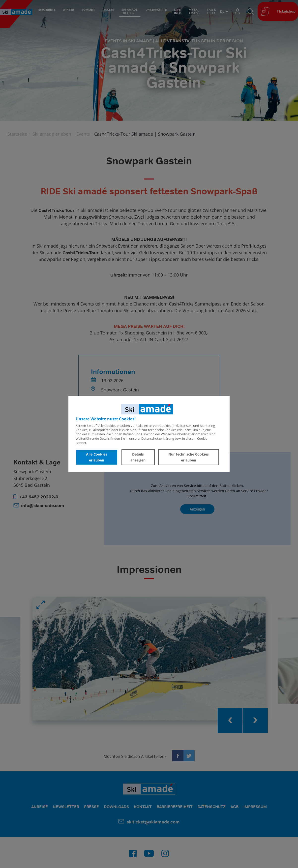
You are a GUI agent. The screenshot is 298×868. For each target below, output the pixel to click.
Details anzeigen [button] (138, 457)
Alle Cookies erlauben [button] (97, 457)
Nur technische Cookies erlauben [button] (189, 457)
